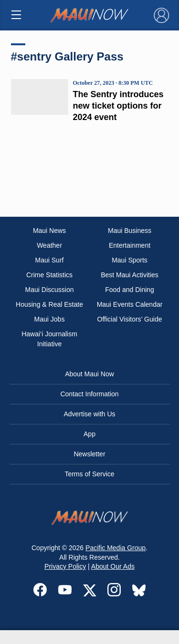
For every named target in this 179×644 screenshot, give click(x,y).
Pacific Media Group (116, 548)
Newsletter (89, 454)
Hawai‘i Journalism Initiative (49, 339)
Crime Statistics (49, 275)
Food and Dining (130, 290)
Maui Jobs (50, 319)
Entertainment (130, 245)
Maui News (49, 231)
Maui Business (130, 231)
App (89, 434)
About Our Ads (113, 566)
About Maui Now (89, 374)
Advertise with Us (89, 414)
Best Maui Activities (130, 275)
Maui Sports (130, 260)
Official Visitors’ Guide (130, 319)
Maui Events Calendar (130, 304)
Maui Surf (50, 260)
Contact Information (89, 394)
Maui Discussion (50, 290)
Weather (49, 245)
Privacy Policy (65, 566)
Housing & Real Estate (49, 304)
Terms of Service (89, 474)
